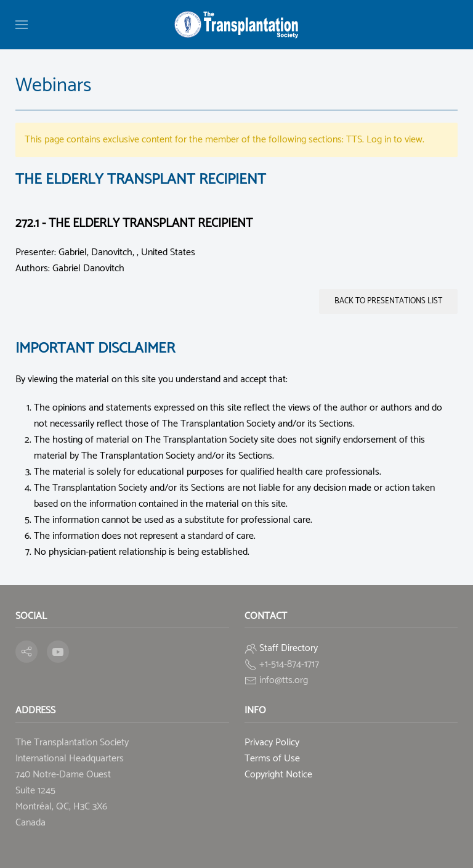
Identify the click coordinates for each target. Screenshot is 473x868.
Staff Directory (289, 648)
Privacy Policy (272, 743)
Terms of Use (272, 759)
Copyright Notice (278, 775)
